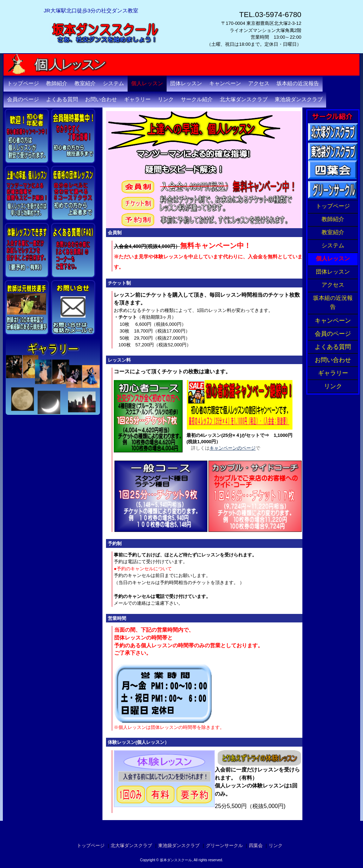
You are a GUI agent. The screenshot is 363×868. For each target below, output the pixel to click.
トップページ (23, 83)
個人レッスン (147, 83)
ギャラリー (137, 99)
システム (113, 83)
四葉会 (256, 845)
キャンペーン (225, 83)
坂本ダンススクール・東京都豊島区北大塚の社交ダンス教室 (118, 57)
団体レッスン (186, 83)
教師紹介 (57, 83)
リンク (166, 99)
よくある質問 (62, 99)
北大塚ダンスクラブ (244, 99)
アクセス (259, 83)
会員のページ (23, 99)
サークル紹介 (197, 99)
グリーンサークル (224, 845)
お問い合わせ (101, 99)
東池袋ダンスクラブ (299, 99)
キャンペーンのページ (233, 448)
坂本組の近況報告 (298, 83)
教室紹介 (85, 83)
